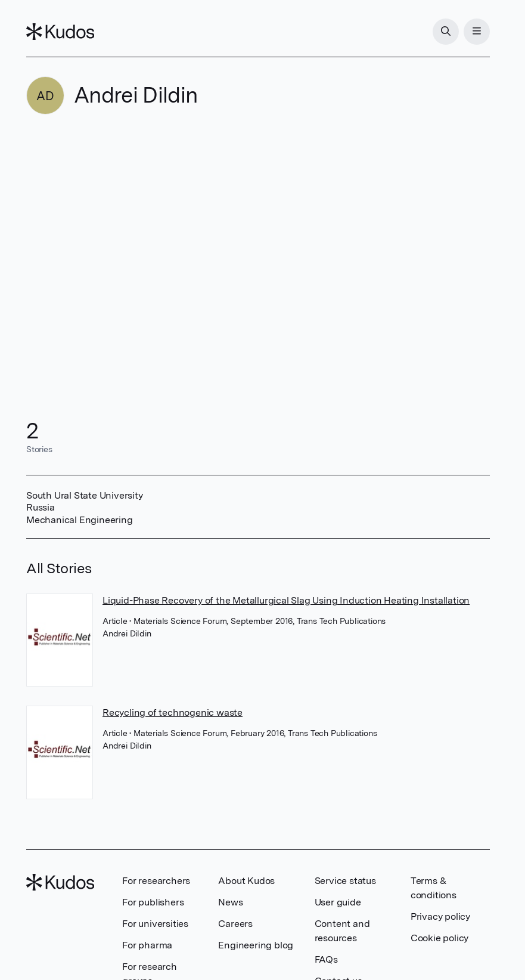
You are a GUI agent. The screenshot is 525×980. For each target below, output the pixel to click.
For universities (155, 924)
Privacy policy (440, 916)
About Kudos (246, 881)
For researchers (156, 881)
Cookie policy (439, 938)
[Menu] (477, 32)
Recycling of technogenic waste (173, 712)
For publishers (153, 902)
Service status (345, 881)
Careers (235, 924)
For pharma (147, 945)
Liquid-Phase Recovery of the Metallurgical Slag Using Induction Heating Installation (286, 600)
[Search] (446, 32)
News (230, 902)
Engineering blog (256, 945)
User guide (338, 902)
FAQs (326, 959)
